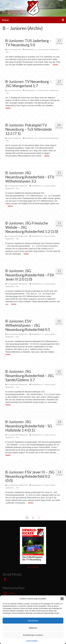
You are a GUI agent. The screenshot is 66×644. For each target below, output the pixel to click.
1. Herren (9, 593)
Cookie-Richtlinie (32, 641)
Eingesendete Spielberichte (18, 186)
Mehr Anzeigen (33, 567)
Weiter (56, 65)
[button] (62, 599)
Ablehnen (33, 628)
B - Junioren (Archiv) (42, 50)
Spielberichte (54, 50)
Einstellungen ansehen (33, 635)
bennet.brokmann (15, 50)
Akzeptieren (33, 621)
